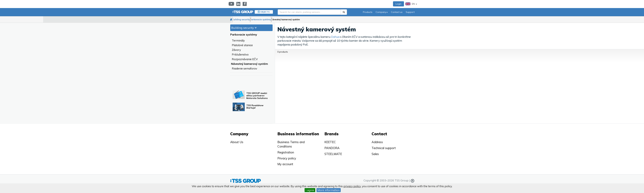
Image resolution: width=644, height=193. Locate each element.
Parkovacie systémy (277, 19)
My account (285, 164)
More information (329, 190)
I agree (310, 190)
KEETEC (330, 142)
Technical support (384, 148)
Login (398, 4)
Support (410, 12)
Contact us (397, 12)
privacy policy (352, 186)
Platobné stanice (242, 45)
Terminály (238, 41)
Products (368, 12)
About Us (237, 142)
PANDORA (332, 148)
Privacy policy (287, 158)
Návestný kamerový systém (309, 19)
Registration (286, 152)
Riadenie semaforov (244, 69)
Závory (236, 50)
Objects (265, 12)
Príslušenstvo (240, 55)
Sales (375, 154)
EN (411, 4)
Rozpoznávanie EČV (245, 59)
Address (377, 142)
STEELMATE (333, 154)
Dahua (335, 37)
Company (382, 12)
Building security (251, 19)
